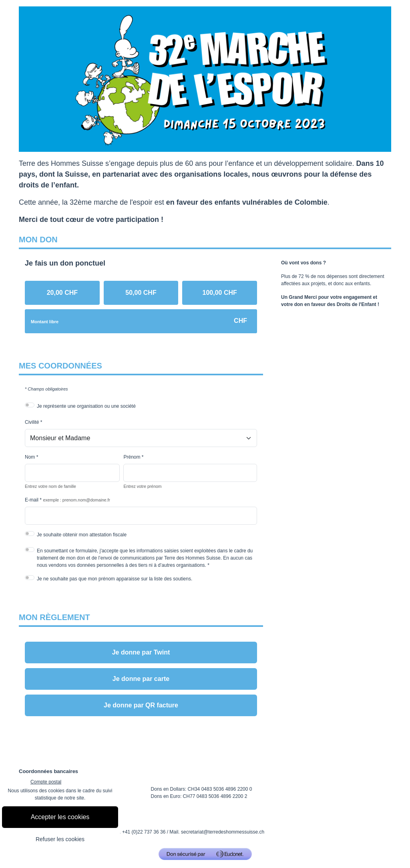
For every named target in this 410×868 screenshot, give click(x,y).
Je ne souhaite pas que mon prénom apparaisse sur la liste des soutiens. (115, 579)
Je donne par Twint (141, 652)
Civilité (32, 422)
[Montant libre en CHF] (141, 321)
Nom (30, 457)
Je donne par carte (141, 679)
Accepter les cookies (60, 817)
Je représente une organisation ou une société (86, 406)
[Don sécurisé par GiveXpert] (205, 854)
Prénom (132, 457)
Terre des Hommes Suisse (61, 163)
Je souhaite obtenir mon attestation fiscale (82, 535)
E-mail (32, 500)
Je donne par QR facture (141, 705)
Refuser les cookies (60, 839)
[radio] (62, 293)
